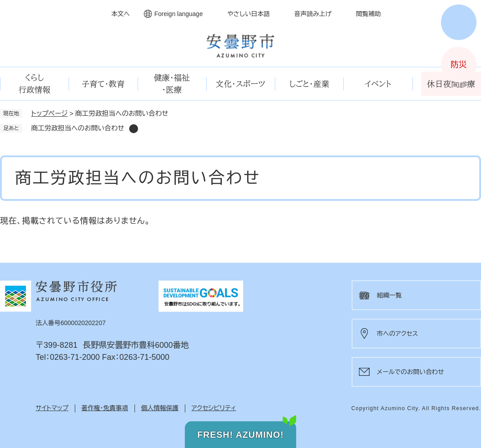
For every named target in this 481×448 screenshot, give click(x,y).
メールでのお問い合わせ (410, 372)
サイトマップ (52, 408)
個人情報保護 (160, 408)
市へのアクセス (397, 334)
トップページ (49, 113)
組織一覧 (389, 295)
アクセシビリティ (214, 408)
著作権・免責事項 (105, 408)
